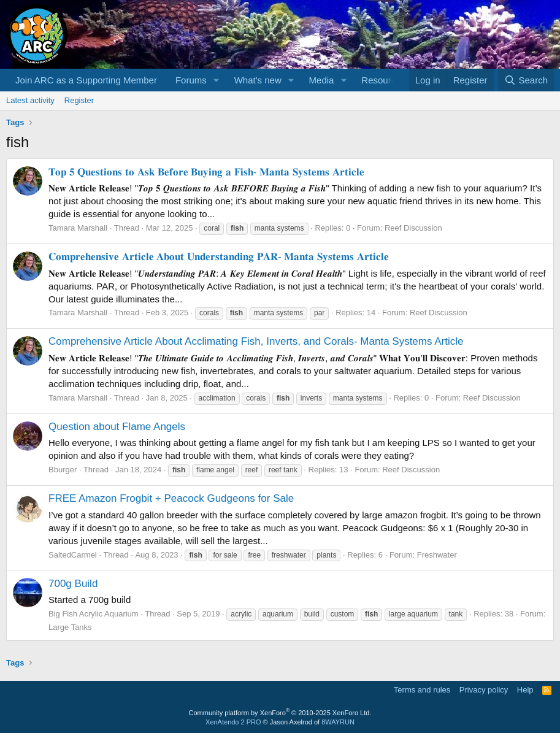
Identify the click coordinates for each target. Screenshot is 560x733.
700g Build (73, 584)
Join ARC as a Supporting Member (86, 80)
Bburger (63, 470)
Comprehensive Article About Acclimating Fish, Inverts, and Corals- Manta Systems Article (256, 341)
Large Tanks (70, 627)
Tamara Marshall (78, 228)
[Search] (526, 80)
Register (79, 100)
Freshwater (437, 555)
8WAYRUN (338, 722)
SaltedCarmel (73, 555)
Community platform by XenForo (280, 713)
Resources (383, 80)
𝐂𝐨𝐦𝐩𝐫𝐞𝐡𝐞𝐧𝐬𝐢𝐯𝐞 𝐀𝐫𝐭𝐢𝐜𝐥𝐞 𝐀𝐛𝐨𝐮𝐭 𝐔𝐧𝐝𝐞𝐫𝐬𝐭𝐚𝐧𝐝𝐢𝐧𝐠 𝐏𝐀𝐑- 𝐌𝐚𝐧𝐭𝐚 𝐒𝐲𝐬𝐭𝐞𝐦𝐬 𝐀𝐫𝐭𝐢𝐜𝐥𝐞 (219, 257)
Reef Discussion (413, 228)
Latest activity (30, 100)
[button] (217, 80)
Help (525, 690)
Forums (191, 80)
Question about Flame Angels (117, 427)
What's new (258, 80)
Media (322, 80)
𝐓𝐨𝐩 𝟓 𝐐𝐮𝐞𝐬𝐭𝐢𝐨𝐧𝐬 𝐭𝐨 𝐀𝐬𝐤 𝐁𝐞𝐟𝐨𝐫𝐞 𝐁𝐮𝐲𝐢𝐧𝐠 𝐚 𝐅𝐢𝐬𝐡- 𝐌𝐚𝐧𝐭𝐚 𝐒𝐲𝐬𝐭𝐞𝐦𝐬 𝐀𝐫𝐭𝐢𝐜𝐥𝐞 (206, 172)
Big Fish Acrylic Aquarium (94, 614)
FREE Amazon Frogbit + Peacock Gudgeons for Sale (171, 498)
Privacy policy (484, 690)
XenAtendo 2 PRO (233, 722)
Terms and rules (422, 690)
